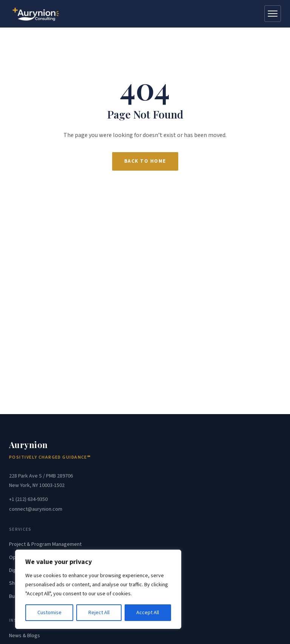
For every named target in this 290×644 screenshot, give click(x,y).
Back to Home (145, 161)
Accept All (148, 613)
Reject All (99, 613)
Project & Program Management (45, 544)
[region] (98, 589)
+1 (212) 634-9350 (28, 499)
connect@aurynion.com (36, 509)
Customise (49, 613)
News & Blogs (25, 636)
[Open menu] (273, 14)
